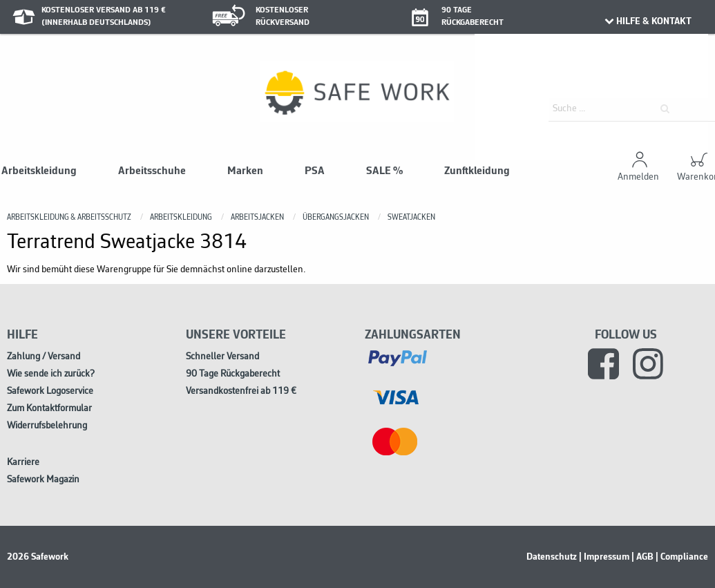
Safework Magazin (43, 480)
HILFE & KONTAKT (648, 21)
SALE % (384, 171)
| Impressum (604, 557)
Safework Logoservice (50, 391)
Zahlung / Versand (44, 357)
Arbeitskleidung (39, 171)
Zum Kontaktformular (49, 409)
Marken (245, 171)
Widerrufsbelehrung (47, 426)
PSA (315, 171)
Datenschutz (552, 557)
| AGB (642, 557)
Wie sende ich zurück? (51, 374)
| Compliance (682, 557)
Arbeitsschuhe (152, 171)
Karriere (23, 463)
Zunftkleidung (477, 171)
